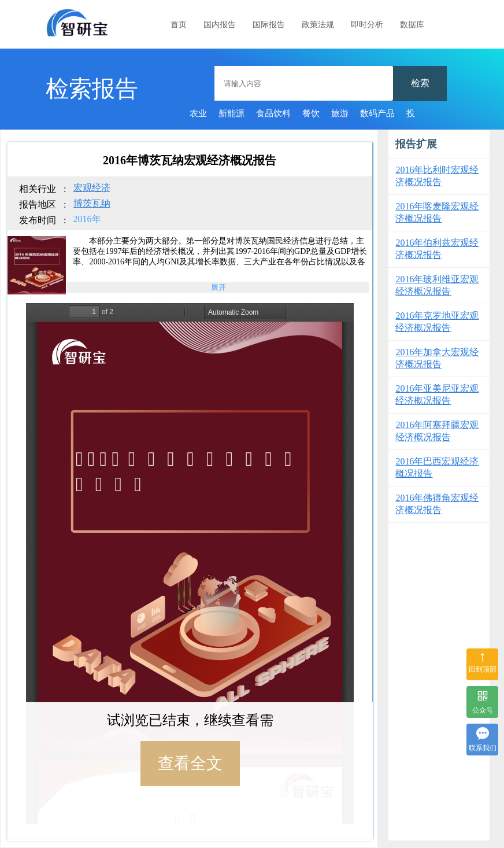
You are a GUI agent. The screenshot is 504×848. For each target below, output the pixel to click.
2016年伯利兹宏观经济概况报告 (437, 249)
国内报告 (220, 25)
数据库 (412, 25)
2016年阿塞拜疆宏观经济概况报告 (437, 431)
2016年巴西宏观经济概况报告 (437, 467)
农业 (198, 113)
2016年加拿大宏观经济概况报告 (437, 358)
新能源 (231, 113)
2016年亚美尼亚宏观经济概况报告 (437, 394)
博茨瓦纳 (92, 203)
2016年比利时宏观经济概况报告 (437, 176)
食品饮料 (273, 113)
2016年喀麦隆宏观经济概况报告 (437, 212)
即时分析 (367, 25)
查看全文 (190, 763)
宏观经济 (92, 188)
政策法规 (318, 25)
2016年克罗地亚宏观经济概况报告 (437, 322)
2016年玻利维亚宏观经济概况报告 (437, 285)
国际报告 (269, 25)
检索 (420, 83)
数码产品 (377, 113)
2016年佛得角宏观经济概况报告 (437, 504)
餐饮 (311, 113)
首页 (179, 25)
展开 (218, 287)
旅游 (340, 113)
